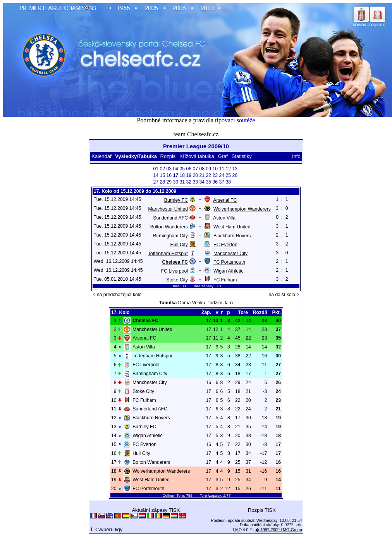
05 (182, 169)
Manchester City (230, 254)
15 (163, 175)
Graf (223, 156)
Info (296, 156)
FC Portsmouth (229, 262)
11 (222, 169)
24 (222, 175)
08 (202, 169)
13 (235, 169)
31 (182, 182)
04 (176, 169)
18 (182, 175)
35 (209, 182)
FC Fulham (225, 280)
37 (222, 182)
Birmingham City (170, 236)
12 (229, 169)
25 (229, 175)
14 (156, 175)
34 (202, 182)
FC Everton (225, 245)
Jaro (228, 303)
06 (189, 169)
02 (163, 169)
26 (235, 175)
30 (176, 182)
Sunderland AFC (170, 218)
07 (196, 169)
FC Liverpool (175, 271)
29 (169, 182)
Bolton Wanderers (169, 227)
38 (229, 182)
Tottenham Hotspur (168, 254)
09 (209, 169)
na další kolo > (284, 295)
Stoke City (177, 280)
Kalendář (101, 156)
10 (215, 169)
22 (209, 175)
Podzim (214, 303)
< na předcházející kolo (117, 295)
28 (163, 182)
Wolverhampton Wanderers (242, 209)
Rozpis (168, 156)
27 (156, 182)
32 (189, 182)
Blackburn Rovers (232, 236)
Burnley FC (176, 200)
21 (202, 175)
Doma (185, 303)
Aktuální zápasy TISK (156, 510)
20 (196, 175)
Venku (199, 303)
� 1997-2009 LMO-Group (279, 530)
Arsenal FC (225, 200)
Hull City (179, 245)
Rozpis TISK (262, 510)
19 (189, 175)
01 (156, 169)
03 (169, 169)
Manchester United (168, 209)
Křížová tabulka (197, 156)
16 (169, 175)
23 (215, 175)
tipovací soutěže (235, 120)
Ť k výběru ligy (106, 529)
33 (196, 182)
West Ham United (232, 227)
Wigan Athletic (228, 271)
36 (215, 182)
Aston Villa (224, 218)
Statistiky (242, 156)
